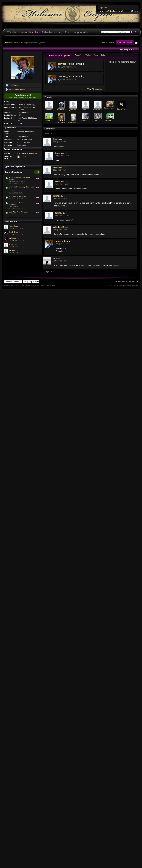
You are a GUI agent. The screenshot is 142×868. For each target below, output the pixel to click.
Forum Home (19, 285)
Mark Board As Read (48, 285)
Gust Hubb (30, 187)
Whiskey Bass (60, 227)
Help (135, 11)
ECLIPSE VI (13, 196)
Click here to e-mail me (27, 153)
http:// (23, 156)
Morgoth (24, 212)
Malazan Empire (12, 43)
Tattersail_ (84, 120)
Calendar (47, 32)
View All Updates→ (96, 89)
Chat (68, 32)
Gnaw (23, 196)
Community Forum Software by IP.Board (123, 285)
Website (12, 32)
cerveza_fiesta (66, 64)
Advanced (135, 32)
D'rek (48, 120)
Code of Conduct (108, 43)
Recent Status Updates (60, 56)
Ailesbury (13, 238)
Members (35, 32)
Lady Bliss (14, 232)
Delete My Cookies (32, 285)
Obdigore (97, 110)
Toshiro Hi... (109, 120)
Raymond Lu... (109, 108)
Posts (96, 55)
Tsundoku (14, 226)
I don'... (97, 120)
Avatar (12, 250)
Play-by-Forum (25, 107)
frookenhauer (60, 122)
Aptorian (85, 110)
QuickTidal (72, 110)
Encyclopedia (80, 32)
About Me (79, 55)
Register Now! (116, 11)
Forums (23, 32)
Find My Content (14, 85)
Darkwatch (60, 110)
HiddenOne (72, 122)
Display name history (15, 90)
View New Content (125, 43)
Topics (88, 55)
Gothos (57, 258)
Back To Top (9, 285)
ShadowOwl (121, 109)
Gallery (59, 32)
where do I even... (16, 177)
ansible (12, 244)
